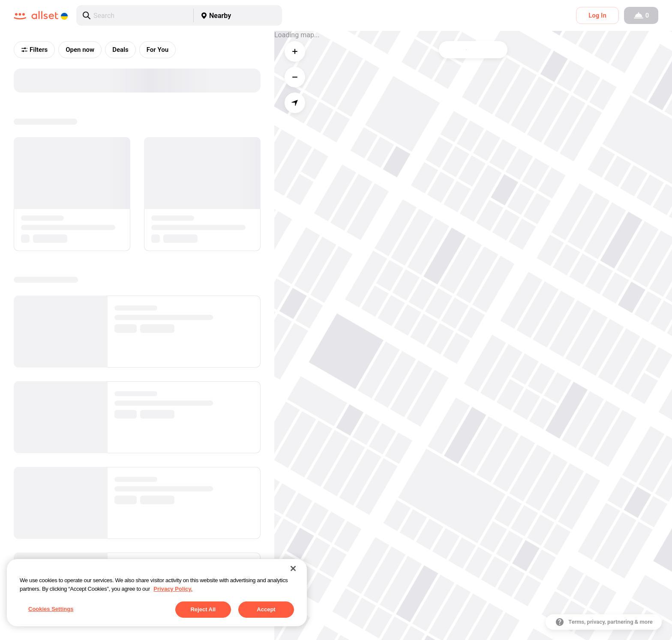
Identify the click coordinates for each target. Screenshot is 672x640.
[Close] (293, 568)
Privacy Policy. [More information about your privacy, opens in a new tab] (173, 589)
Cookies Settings (51, 609)
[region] (157, 593)
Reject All (203, 609)
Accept (266, 609)
